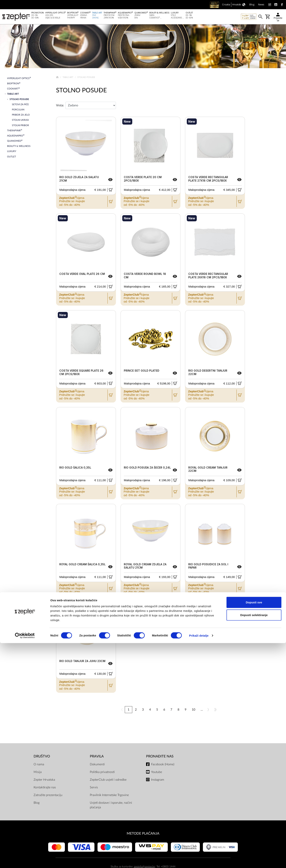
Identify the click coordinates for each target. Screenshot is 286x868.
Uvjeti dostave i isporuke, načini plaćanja (111, 806)
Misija (38, 773)
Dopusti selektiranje (254, 840)
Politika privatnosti (102, 773)
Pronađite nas (160, 757)
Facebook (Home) (163, 765)
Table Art (68, 78)
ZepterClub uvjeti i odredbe (108, 780)
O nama (39, 765)
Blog (37, 804)
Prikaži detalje (199, 860)
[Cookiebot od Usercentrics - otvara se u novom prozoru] (25, 861)
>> (215, 710)
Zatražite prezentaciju (48, 796)
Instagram (158, 780)
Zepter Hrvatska (44, 780)
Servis (94, 788)
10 (193, 710)
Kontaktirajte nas (45, 788)
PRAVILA (97, 757)
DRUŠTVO (42, 757)
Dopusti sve (254, 827)
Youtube (157, 773)
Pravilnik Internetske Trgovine (109, 796)
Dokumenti (97, 765)
